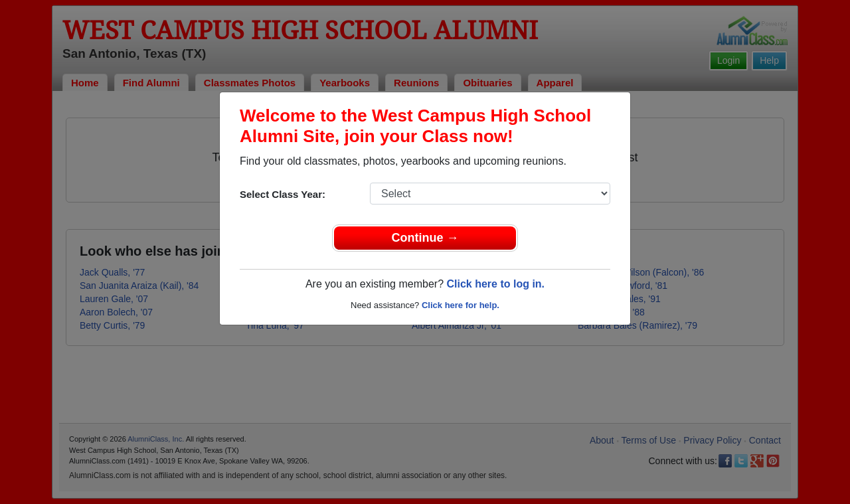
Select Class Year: (283, 194)
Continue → (425, 238)
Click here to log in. (495, 284)
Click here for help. (461, 305)
